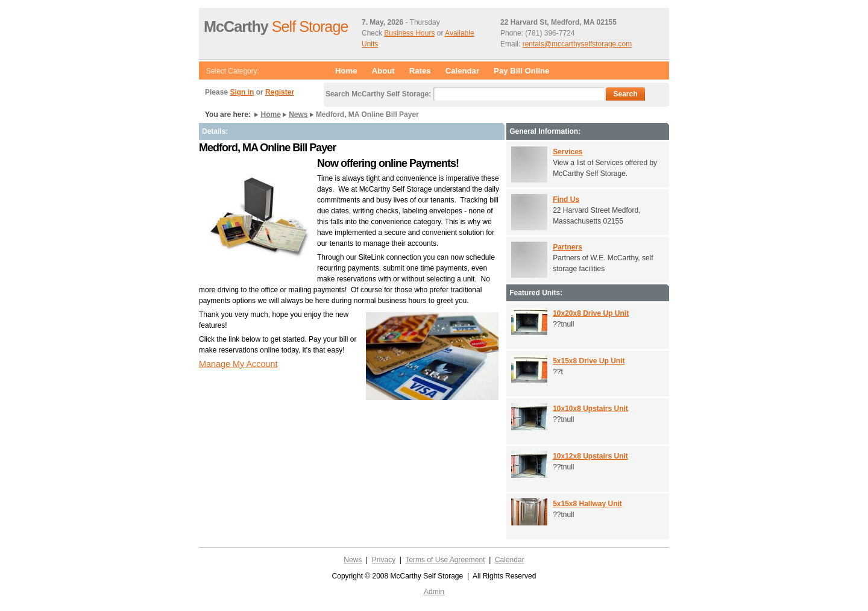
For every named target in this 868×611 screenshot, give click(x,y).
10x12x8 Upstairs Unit (590, 456)
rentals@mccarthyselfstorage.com (577, 44)
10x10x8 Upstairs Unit (590, 409)
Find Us (566, 199)
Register (280, 92)
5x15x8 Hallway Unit (587, 504)
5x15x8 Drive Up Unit (589, 361)
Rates (420, 71)
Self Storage (276, 27)
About (383, 71)
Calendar (462, 71)
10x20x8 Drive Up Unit (591, 313)
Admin (434, 592)
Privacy (384, 560)
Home (346, 71)
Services (568, 152)
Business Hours (409, 33)
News (298, 114)
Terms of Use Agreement (445, 560)
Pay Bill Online (521, 71)
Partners (568, 247)
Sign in (242, 92)
